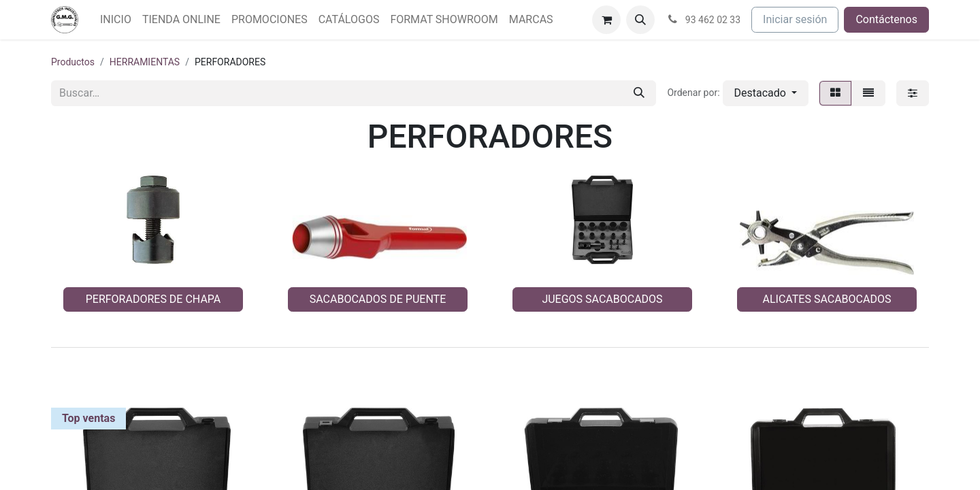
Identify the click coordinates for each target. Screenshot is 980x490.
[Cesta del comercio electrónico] (606, 20)
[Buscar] (639, 93)
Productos (73, 62)
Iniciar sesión (795, 19)
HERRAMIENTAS (145, 62)
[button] (640, 20)
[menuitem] (116, 20)
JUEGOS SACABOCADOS (602, 299)
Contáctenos (886, 19)
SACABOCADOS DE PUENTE (378, 299)
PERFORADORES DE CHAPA (153, 299)
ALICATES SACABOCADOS (827, 299)
